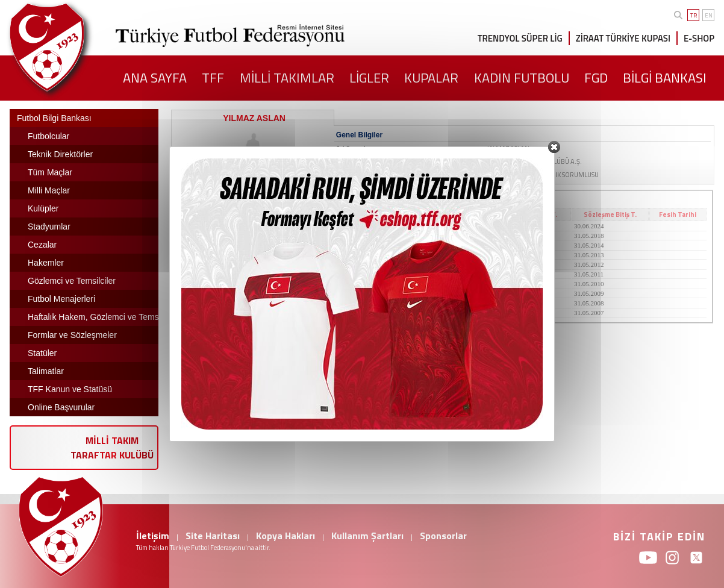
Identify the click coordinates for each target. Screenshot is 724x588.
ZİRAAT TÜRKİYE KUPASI (623, 38)
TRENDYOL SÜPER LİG (520, 38)
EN (709, 15)
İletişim (153, 536)
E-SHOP (699, 38)
